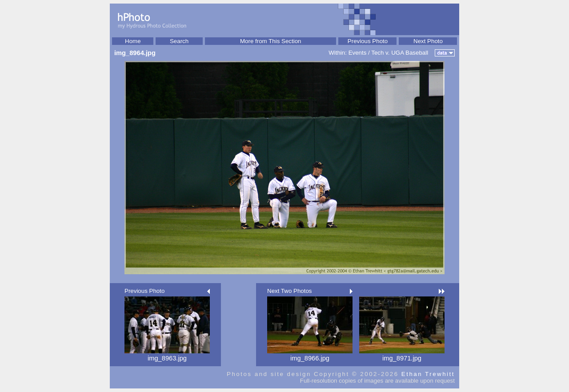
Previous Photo (368, 41)
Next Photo (428, 41)
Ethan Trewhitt (428, 374)
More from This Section (271, 41)
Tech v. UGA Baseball (400, 53)
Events (358, 53)
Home (133, 41)
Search (179, 41)
